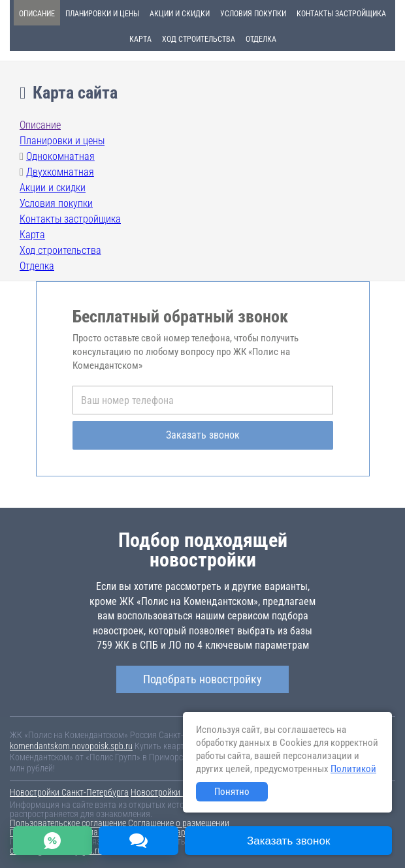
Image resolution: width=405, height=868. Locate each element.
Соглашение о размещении (179, 823)
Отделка (261, 39)
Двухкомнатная (60, 172)
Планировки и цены (102, 14)
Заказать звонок (203, 435)
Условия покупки (253, 14)
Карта (140, 39)
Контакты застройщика (341, 14)
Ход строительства (199, 39)
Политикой (353, 769)
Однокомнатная (60, 156)
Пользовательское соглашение (68, 823)
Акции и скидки (180, 14)
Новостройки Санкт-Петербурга (69, 792)
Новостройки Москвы (171, 792)
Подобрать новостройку (202, 679)
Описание (37, 14)
